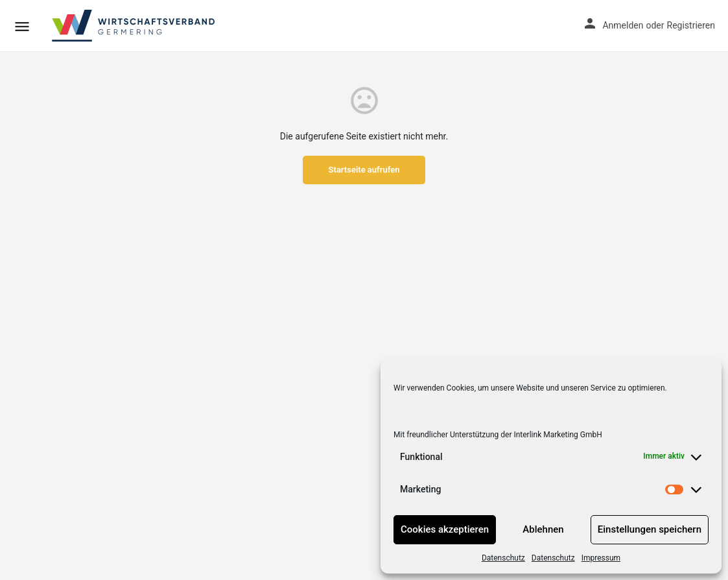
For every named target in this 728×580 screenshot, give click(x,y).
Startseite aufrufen (364, 170)
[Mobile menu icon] (22, 26)
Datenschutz (503, 558)
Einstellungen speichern (650, 529)
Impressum (601, 558)
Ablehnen (543, 529)
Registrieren (691, 25)
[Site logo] (134, 26)
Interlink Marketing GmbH (558, 435)
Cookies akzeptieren (445, 529)
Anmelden (623, 25)
